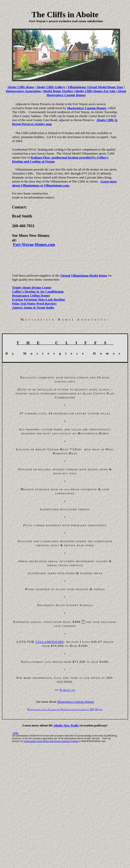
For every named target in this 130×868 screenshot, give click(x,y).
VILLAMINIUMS (50, 642)
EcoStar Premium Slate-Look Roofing (38, 299)
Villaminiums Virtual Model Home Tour (95, 87)
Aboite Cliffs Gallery (51, 87)
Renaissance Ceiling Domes (31, 295)
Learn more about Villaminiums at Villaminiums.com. (64, 183)
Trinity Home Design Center (32, 287)
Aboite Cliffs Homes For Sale (96, 91)
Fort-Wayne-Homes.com (34, 245)
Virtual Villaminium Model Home (84, 275)
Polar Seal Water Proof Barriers (34, 303)
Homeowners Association (23, 91)
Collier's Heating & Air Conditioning (38, 291)
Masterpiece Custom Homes (87, 108)
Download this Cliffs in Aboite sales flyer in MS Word (65, 709)
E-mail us (67, 690)
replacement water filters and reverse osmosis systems (51, 741)
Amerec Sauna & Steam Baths (33, 307)
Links (16, 733)
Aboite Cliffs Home (21, 87)
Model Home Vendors (58, 91)
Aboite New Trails (66, 725)
